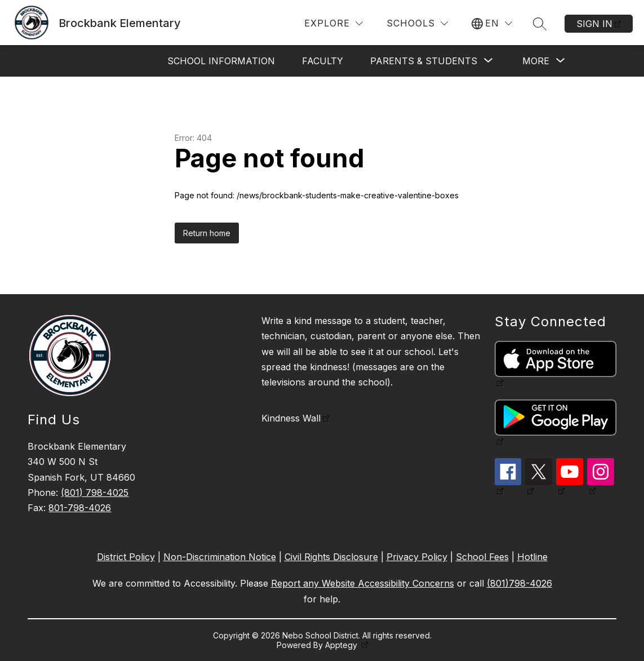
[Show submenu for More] (536, 61)
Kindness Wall (291, 418)
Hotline (532, 557)
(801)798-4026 (519, 583)
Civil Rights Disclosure (331, 557)
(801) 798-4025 (95, 493)
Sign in (594, 24)
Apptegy (342, 645)
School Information (221, 61)
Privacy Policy (417, 557)
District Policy (126, 557)
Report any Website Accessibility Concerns (363, 583)
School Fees (482, 557)
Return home (207, 233)
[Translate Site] (492, 23)
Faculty (323, 61)
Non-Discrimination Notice (220, 557)
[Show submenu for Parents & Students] (424, 61)
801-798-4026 (80, 508)
